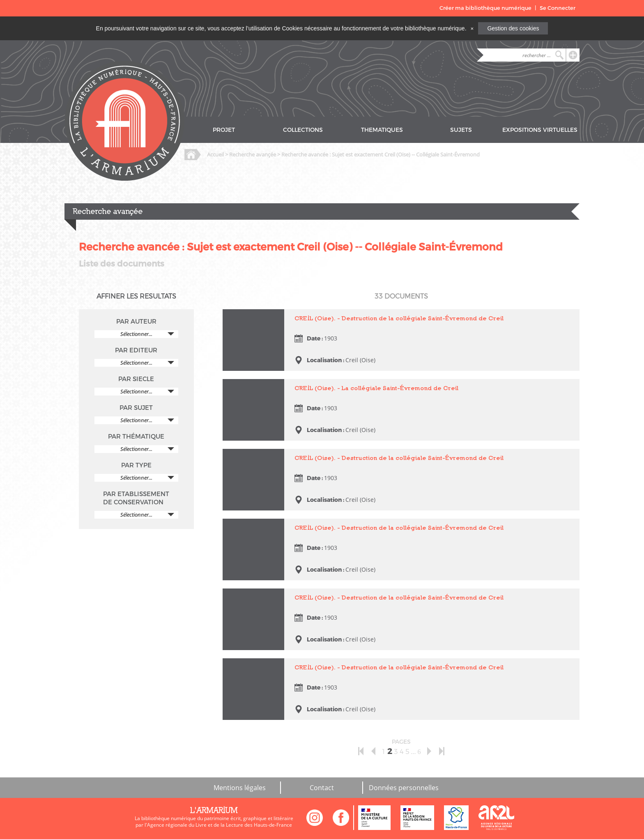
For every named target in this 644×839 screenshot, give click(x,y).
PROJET (224, 130)
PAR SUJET (136, 408)
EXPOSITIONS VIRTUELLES (540, 130)
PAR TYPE (136, 465)
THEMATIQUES (382, 130)
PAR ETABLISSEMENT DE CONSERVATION (136, 498)
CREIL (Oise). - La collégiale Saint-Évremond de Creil (376, 388)
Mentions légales (240, 788)
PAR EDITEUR (136, 350)
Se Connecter (558, 8)
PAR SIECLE (136, 379)
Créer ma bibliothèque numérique (485, 8)
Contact (322, 788)
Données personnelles (404, 788)
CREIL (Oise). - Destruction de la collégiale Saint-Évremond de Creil (399, 318)
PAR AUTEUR (136, 322)
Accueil (215, 154)
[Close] (472, 28)
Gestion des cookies (513, 28)
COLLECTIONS (303, 130)
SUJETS (461, 130)
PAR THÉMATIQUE (136, 437)
